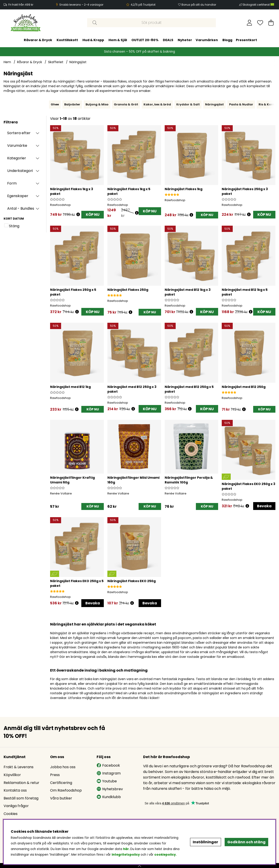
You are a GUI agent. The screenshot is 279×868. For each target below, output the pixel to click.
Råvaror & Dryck (38, 40)
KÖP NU (93, 215)
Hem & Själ (118, 40)
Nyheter (185, 40)
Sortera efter (19, 133)
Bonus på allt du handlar (199, 5)
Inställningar (205, 842)
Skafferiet (56, 62)
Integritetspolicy (126, 855)
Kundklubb (109, 797)
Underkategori (20, 171)
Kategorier (17, 158)
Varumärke (17, 146)
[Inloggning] (249, 23)
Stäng (14, 226)
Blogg (227, 40)
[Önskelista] (260, 23)
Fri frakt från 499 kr (21, 5)
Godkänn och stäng (246, 842)
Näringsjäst (78, 62)
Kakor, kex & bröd (157, 104)
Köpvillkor (12, 775)
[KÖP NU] (207, 215)
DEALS (168, 40)
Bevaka (264, 506)
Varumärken (207, 40)
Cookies (11, 814)
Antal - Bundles (21, 208)
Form (12, 183)
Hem (7, 62)
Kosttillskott (67, 40)
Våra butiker (61, 798)
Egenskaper (18, 196)
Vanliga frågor (16, 806)
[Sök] (152, 23)
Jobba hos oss (63, 767)
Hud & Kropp (93, 40)
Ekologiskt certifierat (259, 5)
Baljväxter (72, 104)
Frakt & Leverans (19, 767)
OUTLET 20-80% (145, 40)
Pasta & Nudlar (241, 104)
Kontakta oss (15, 790)
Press (55, 775)
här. (127, 849)
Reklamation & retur (21, 783)
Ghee (55, 104)
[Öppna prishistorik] (78, 215)
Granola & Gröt (126, 104)
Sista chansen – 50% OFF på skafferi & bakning (139, 52)
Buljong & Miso (97, 104)
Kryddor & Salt (188, 104)
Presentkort (246, 40)
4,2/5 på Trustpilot (143, 5)
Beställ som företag (21, 798)
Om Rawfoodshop (66, 790)
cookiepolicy (165, 855)
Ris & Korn (266, 104)
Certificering (61, 783)
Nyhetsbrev (110, 789)
